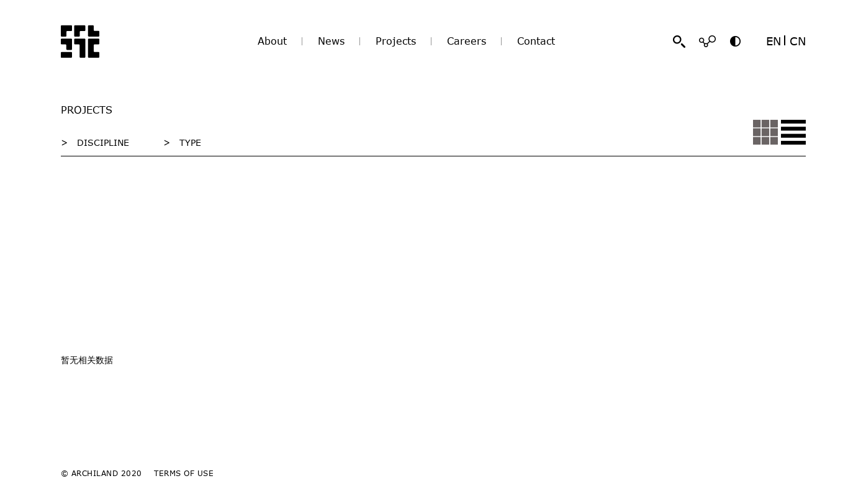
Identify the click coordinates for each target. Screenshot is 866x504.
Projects (396, 41)
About (272, 41)
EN (774, 41)
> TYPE (182, 143)
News (331, 41)
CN (798, 41)
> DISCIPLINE (95, 143)
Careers (467, 41)
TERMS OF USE (184, 473)
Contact (536, 41)
